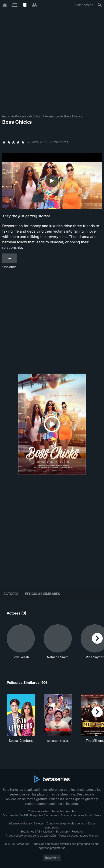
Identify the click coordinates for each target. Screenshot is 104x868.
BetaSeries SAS (30, 832)
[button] (21, 642)
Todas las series (38, 811)
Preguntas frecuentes (44, 815)
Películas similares (43, 594)
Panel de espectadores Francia (79, 836)
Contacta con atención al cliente (81, 815)
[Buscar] (100, 5)
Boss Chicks (73, 116)
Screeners (62, 832)
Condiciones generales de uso (66, 823)
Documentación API (15, 815)
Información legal (19, 823)
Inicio (6, 116)
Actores (11, 594)
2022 (37, 116)
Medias (48, 832)
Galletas (39, 823)
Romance (52, 116)
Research (77, 832)
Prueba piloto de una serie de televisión (31, 836)
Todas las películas (64, 811)
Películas (21, 116)
